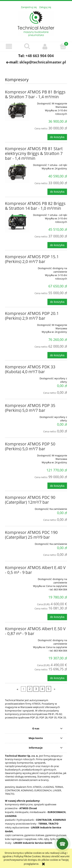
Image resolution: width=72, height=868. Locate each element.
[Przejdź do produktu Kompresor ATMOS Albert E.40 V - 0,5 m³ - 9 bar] (17, 578)
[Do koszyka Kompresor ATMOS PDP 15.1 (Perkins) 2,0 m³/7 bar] (57, 302)
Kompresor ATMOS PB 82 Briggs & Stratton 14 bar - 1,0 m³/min (35, 206)
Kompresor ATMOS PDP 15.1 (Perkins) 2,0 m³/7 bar (32, 259)
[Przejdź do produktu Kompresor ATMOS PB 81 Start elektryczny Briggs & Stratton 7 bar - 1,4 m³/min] (17, 172)
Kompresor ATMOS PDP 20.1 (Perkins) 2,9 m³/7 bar (32, 316)
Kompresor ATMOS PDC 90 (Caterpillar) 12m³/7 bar (30, 500)
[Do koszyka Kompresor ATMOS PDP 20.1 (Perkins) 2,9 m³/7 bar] (57, 355)
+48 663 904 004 (40, 56)
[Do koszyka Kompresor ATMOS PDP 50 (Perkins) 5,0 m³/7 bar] (57, 486)
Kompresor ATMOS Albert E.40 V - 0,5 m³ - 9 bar (35, 570)
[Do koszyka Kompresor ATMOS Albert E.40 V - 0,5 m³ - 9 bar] (57, 617)
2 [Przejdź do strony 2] (30, 689)
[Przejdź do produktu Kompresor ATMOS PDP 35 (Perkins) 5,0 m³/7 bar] (17, 416)
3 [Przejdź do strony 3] (36, 689)
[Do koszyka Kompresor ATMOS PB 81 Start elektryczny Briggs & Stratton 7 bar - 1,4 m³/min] (57, 192)
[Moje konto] (45, 46)
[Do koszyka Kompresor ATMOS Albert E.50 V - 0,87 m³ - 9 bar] (57, 678)
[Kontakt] (62, 844)
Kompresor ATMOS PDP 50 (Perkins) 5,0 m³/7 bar (30, 446)
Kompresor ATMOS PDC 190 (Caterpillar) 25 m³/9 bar (31, 535)
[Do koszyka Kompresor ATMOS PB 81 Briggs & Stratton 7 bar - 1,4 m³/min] (57, 137)
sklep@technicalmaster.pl (43, 62)
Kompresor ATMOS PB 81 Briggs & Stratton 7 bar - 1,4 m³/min (35, 94)
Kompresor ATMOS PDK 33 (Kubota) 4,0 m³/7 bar (30, 369)
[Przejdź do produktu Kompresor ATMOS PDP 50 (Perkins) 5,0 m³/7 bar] (17, 454)
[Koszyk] (63, 46)
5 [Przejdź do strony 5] (48, 689)
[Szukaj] (27, 46)
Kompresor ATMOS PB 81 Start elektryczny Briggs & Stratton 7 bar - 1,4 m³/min (34, 153)
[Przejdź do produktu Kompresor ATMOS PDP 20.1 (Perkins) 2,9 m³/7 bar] (17, 324)
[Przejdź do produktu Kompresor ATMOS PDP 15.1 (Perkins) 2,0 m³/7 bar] (17, 267)
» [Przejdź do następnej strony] (55, 689)
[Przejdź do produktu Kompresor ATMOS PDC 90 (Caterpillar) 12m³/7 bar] (17, 508)
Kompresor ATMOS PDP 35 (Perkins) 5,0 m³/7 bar (30, 408)
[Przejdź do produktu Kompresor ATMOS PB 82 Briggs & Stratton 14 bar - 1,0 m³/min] (17, 222)
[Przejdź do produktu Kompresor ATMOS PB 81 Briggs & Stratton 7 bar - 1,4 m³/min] (17, 110)
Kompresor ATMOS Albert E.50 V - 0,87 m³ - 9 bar (35, 631)
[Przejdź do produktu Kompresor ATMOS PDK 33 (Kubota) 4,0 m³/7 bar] (17, 377)
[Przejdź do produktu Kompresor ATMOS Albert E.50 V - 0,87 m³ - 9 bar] (17, 639)
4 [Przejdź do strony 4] (42, 689)
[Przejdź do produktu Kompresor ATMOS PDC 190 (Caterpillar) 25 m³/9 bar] (17, 543)
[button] (9, 46)
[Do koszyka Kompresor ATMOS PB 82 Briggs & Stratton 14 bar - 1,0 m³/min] (57, 245)
